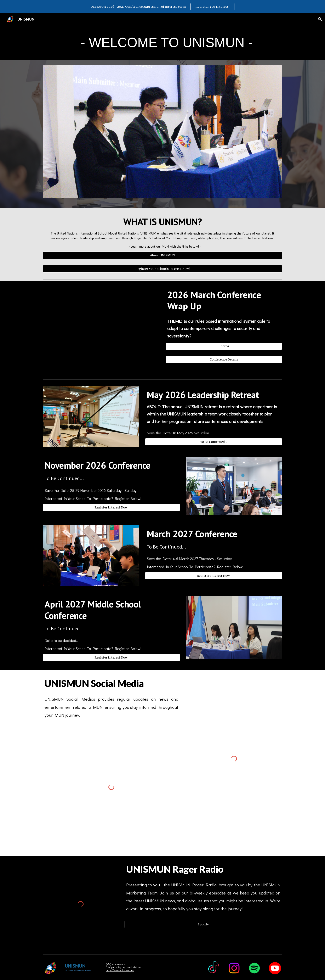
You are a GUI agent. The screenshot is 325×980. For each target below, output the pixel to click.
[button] (320, 19)
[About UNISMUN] (162, 255)
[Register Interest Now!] (111, 507)
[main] (162, 43)
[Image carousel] (162, 134)
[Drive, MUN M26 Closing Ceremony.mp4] (101, 329)
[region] (162, 7)
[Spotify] (203, 924)
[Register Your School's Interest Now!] (162, 269)
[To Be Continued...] (214, 442)
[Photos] (224, 346)
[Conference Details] (224, 360)
